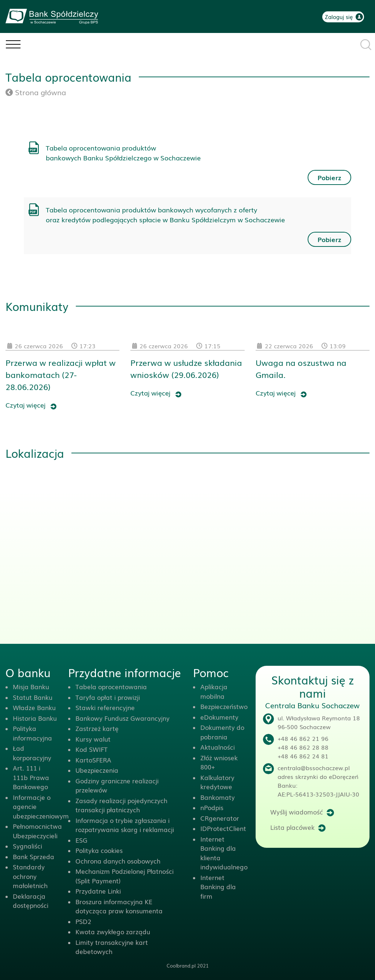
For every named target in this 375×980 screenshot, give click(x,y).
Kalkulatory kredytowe (217, 782)
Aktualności (218, 747)
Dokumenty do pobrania (222, 732)
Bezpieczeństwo (224, 706)
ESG (81, 840)
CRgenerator (220, 818)
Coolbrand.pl (181, 966)
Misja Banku (31, 686)
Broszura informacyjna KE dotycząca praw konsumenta (119, 906)
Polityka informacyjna (32, 733)
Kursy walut (93, 739)
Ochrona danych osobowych (118, 861)
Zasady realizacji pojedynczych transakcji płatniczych (121, 805)
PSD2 (83, 921)
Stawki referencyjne (105, 707)
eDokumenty (219, 717)
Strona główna (36, 92)
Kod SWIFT (92, 749)
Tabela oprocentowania (111, 686)
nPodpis (212, 807)
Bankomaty (218, 797)
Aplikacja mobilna (214, 691)
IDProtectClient (223, 828)
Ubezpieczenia (97, 770)
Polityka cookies (99, 850)
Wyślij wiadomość (297, 812)
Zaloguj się (339, 16)
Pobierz (329, 177)
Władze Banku (34, 707)
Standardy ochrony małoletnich (30, 876)
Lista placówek (292, 827)
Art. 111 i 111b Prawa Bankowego (31, 777)
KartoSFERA (93, 760)
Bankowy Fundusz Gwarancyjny (122, 718)
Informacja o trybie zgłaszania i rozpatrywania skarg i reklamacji (125, 825)
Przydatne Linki (98, 891)
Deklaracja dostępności (31, 901)
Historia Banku (35, 718)
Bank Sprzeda (34, 856)
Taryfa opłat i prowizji (108, 697)
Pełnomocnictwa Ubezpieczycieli (37, 831)
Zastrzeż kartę (97, 728)
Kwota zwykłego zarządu (113, 931)
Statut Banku (33, 697)
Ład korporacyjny (32, 753)
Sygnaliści (27, 846)
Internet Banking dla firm (218, 887)
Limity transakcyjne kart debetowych (112, 947)
